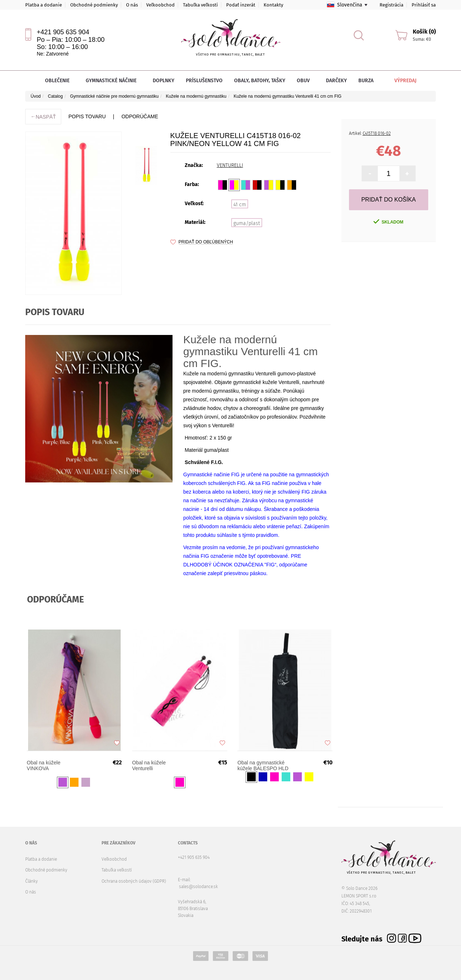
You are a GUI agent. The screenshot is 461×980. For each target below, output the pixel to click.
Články (32, 881)
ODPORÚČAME (140, 116)
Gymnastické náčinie (113, 81)
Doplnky (164, 81)
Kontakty (273, 5)
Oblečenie (60, 81)
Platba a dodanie (44, 5)
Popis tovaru (87, 116)
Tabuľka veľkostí (200, 5)
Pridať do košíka (388, 200)
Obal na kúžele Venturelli (149, 766)
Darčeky (336, 81)
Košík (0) (424, 32)
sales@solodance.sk (198, 887)
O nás (132, 5)
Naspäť (43, 117)
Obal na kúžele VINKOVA (44, 766)
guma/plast (247, 223)
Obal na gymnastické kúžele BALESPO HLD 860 (263, 766)
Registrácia (391, 5)
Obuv (306, 81)
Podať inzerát (241, 5)
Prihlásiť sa (424, 5)
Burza (366, 81)
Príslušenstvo (204, 81)
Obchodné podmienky (94, 5)
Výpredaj (400, 81)
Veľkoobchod (160, 5)
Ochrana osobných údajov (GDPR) (134, 881)
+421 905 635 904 (63, 32)
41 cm (240, 205)
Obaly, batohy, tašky (260, 81)
